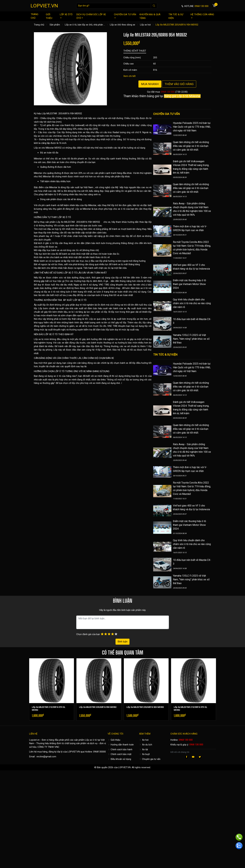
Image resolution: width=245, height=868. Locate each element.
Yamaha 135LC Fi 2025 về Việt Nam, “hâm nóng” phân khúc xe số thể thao (191, 339)
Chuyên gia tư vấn (125, 16)
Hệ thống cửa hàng (202, 16)
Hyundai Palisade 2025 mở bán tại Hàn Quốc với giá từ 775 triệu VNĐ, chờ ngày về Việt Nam (192, 127)
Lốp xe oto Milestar (44, 148)
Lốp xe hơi (145, 25)
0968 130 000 (168, 92)
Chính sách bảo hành (120, 749)
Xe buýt (144, 754)
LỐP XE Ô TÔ (64, 217)
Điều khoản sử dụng (119, 759)
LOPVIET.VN (44, 6)
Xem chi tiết (129, 76)
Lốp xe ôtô (66, 16)
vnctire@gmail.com (46, 757)
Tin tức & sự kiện (176, 16)
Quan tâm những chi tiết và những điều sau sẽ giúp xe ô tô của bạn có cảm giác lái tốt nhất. (191, 146)
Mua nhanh (150, 84)
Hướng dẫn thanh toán (121, 745)
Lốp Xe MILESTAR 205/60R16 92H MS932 (145, 707)
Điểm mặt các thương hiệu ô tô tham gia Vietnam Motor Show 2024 (190, 284)
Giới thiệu (49, 16)
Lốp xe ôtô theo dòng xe (122, 25)
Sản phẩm (55, 25)
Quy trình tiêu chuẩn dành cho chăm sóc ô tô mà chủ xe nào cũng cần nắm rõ (192, 303)
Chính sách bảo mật (120, 754)
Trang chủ (35, 16)
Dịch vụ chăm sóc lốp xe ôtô (91, 16)
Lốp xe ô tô (91, 740)
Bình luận (122, 642)
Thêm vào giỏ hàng (179, 84)
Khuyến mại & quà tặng (150, 16)
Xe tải (143, 749)
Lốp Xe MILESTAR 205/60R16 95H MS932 (98, 707)
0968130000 (100, 752)
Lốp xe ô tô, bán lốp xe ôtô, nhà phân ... (85, 25)
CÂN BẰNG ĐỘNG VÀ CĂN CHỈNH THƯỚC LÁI (58, 358)
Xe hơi (144, 740)
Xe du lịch (146, 745)
